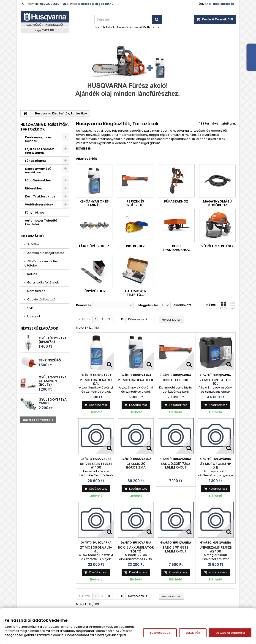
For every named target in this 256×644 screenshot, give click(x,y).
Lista (233, 305)
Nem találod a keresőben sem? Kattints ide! (128, 27)
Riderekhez (34, 188)
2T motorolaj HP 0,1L (216, 466)
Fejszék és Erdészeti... (135, 203)
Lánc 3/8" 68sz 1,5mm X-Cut (176, 549)
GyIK (30, 308)
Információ (32, 236)
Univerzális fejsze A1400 (96, 466)
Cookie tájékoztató (41, 299)
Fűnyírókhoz (35, 212)
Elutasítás (193, 633)
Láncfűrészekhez (38, 180)
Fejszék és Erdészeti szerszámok (40, 151)
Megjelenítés (148, 305)
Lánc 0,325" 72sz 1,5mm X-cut (176, 466)
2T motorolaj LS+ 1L (136, 380)
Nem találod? (37, 291)
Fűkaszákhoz (35, 161)
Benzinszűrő (50, 360)
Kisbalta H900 (176, 380)
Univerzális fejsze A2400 (215, 549)
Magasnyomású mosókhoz (38, 171)
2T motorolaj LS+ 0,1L (96, 382)
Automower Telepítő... (135, 293)
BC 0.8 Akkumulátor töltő (136, 549)
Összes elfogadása (230, 633)
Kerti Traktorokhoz (40, 196)
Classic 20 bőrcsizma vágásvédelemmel (136, 468)
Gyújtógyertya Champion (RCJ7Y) (53, 381)
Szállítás (33, 244)
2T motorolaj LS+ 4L (96, 549)
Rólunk (32, 274)
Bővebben (84, 149)
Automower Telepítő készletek (41, 222)
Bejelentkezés (223, 4)
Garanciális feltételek (43, 282)
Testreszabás (160, 633)
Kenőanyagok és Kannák (38, 139)
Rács (223, 305)
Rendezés (84, 305)
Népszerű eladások (39, 328)
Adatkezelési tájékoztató (45, 253)
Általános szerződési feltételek (41, 263)
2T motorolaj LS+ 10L (216, 382)
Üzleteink (34, 316)
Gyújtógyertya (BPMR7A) (53, 340)
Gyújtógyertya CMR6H (53, 401)
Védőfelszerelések (39, 204)
